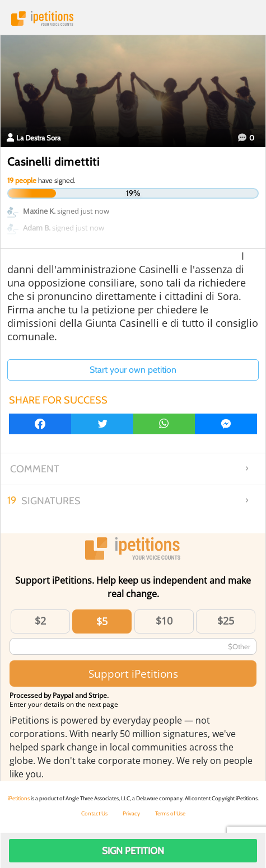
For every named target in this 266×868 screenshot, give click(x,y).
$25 (226, 621)
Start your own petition (133, 370)
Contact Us (94, 813)
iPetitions (133, 18)
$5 (102, 621)
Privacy (131, 813)
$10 (164, 621)
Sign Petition (133, 851)
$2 (40, 621)
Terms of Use (170, 813)
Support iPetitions (133, 674)
